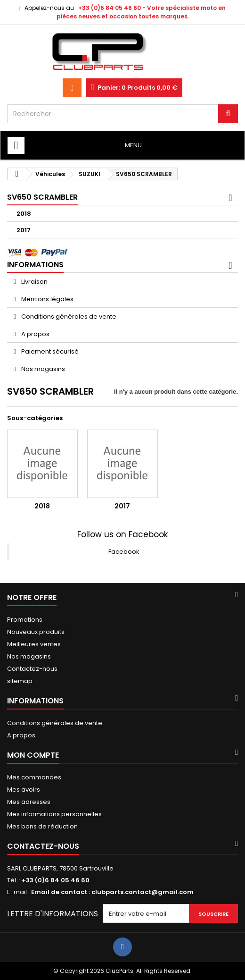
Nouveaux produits (36, 632)
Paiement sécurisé (49, 351)
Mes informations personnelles (54, 814)
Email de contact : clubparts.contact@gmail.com (112, 892)
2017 (24, 230)
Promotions (25, 620)
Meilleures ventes (34, 644)
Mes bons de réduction (42, 826)
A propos (35, 334)
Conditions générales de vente (68, 317)
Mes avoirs (24, 790)
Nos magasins (42, 369)
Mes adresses (29, 802)
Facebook (124, 552)
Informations (35, 265)
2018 (24, 214)
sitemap (20, 681)
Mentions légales (47, 299)
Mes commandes (34, 777)
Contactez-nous (32, 669)
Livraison (34, 282)
